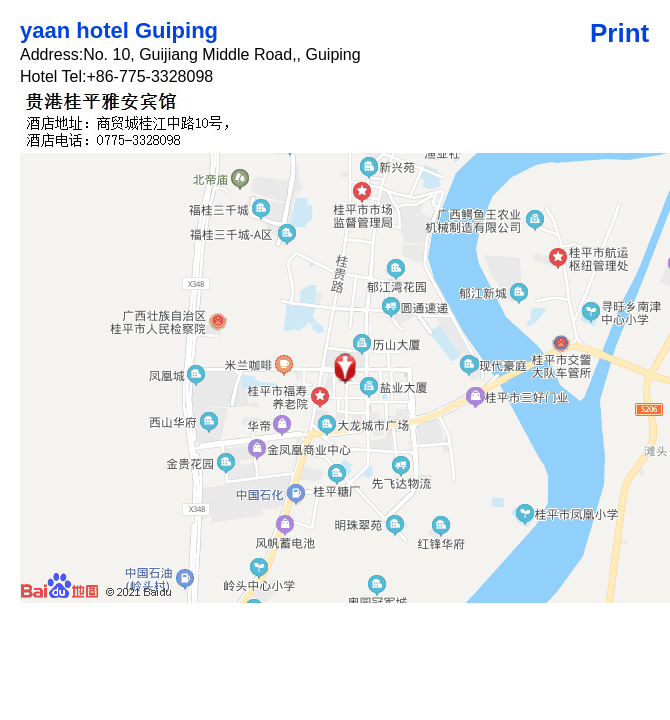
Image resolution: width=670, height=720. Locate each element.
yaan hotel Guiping (119, 30)
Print (619, 33)
